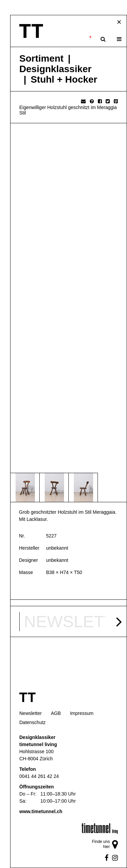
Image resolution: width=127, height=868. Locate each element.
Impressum (82, 713)
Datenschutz (33, 722)
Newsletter (30, 713)
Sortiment (41, 59)
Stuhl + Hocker (64, 80)
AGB (56, 713)
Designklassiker (55, 69)
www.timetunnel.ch (41, 811)
